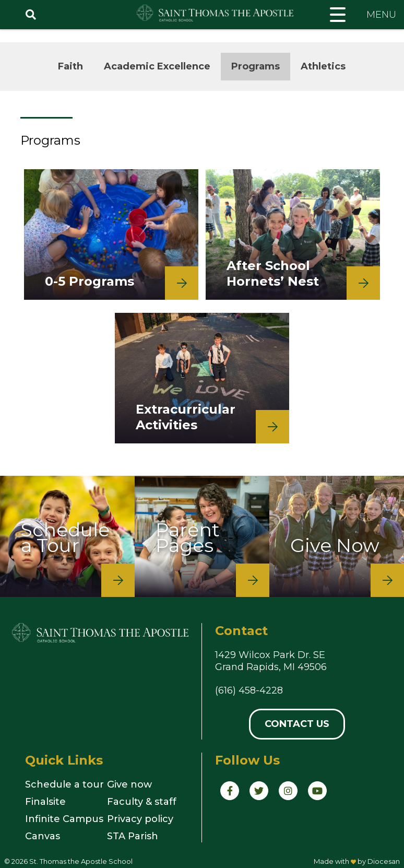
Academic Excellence (157, 66)
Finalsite (45, 802)
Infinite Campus (64, 819)
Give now (129, 784)
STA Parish (133, 836)
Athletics (323, 66)
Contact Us (297, 724)
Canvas (43, 836)
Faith (70, 66)
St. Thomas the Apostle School (81, 861)
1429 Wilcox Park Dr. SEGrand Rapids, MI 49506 (271, 661)
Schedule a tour (64, 784)
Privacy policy (140, 819)
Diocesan (384, 861)
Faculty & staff (142, 802)
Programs (256, 66)
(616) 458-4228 (249, 690)
